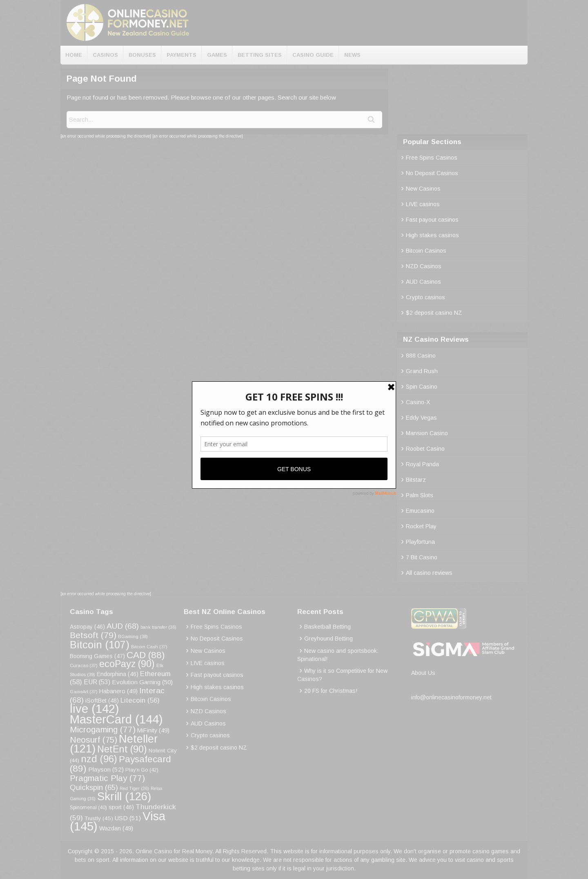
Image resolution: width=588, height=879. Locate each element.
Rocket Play (421, 526)
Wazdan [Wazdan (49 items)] (116, 828)
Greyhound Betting (329, 639)
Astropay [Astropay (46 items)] (87, 627)
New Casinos (423, 189)
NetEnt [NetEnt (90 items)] (122, 749)
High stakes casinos (432, 235)
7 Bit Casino (422, 557)
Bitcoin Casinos (426, 251)
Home (74, 55)
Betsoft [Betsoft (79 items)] (93, 635)
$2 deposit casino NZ (434, 313)
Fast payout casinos (432, 220)
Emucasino (420, 511)
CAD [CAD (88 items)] (146, 655)
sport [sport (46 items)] (121, 807)
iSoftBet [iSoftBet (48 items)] (102, 701)
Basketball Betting (327, 627)
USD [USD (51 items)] (128, 818)
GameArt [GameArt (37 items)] (84, 692)
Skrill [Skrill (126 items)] (124, 796)
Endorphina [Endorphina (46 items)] (118, 674)
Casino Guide (313, 55)
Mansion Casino (427, 433)
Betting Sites (260, 55)
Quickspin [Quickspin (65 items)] (94, 787)
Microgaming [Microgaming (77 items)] (103, 729)
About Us (423, 673)
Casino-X (418, 402)
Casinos (105, 55)
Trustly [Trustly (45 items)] (99, 818)
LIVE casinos (423, 204)
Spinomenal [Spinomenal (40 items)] (88, 808)
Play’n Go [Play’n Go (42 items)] (142, 770)
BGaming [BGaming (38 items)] (133, 636)
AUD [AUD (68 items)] (123, 626)
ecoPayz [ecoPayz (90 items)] (127, 664)
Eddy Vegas (421, 418)
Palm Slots (420, 495)
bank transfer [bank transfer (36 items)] (158, 627)
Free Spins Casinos (432, 158)
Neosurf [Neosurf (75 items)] (94, 740)
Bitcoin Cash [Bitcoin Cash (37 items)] (149, 647)
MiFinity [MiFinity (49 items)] (153, 730)
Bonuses (142, 55)
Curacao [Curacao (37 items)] (84, 665)
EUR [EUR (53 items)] (97, 682)
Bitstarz (416, 480)
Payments (182, 55)
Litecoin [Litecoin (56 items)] (140, 700)
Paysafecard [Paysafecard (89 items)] (120, 764)
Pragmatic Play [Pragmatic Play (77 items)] (107, 778)
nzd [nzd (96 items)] (99, 759)
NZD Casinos (424, 266)
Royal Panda (422, 464)
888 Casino (421, 356)
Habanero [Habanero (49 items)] (118, 691)
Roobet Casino (425, 449)
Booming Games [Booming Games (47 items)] (97, 656)
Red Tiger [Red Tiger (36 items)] (134, 788)
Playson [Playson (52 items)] (106, 769)
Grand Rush (422, 371)
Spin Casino (422, 387)
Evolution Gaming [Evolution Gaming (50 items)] (142, 682)
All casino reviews (429, 573)
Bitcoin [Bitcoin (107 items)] (100, 645)
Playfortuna (420, 542)
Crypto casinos (425, 297)
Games (217, 55)
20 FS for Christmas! (331, 691)
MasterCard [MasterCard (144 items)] (116, 719)
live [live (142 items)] (95, 709)
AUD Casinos (423, 282)
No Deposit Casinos (432, 173)
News (352, 55)
